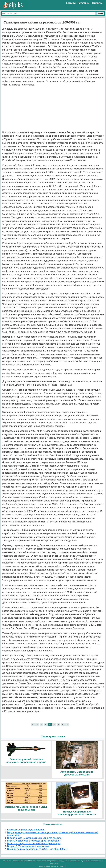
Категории (84, 3)
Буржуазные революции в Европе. (26, 830)
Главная (71, 3)
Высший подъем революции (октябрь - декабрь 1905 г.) (37, 849)
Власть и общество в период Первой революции (34, 841)
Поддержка (53, 864)
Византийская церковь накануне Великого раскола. (35, 838)
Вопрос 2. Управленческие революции (28, 846)
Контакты (97, 3)
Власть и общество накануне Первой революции (34, 843)
